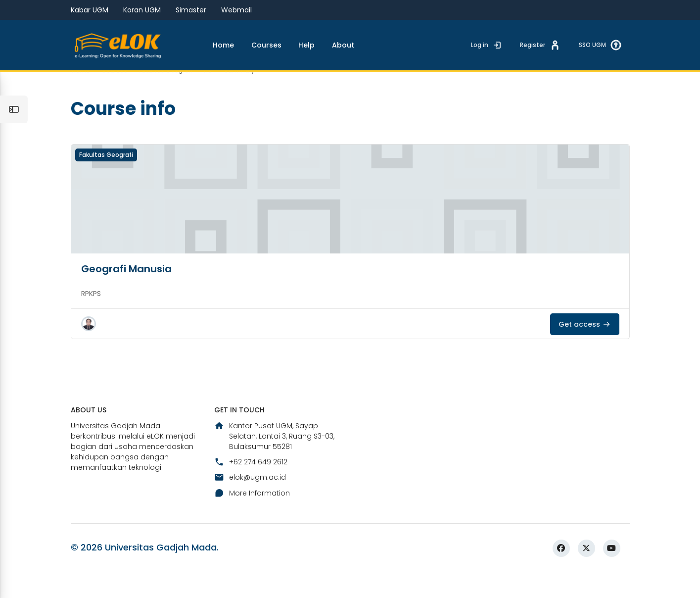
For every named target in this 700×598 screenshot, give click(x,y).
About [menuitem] (343, 45)
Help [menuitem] (306, 45)
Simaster (191, 10)
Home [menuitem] (223, 45)
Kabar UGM (90, 10)
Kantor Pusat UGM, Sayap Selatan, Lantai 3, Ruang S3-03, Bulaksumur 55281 (274, 459)
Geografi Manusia (126, 291)
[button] (89, 346)
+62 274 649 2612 (251, 485)
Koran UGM (142, 10)
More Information (252, 516)
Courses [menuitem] (266, 45)
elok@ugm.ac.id (250, 501)
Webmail (236, 10)
